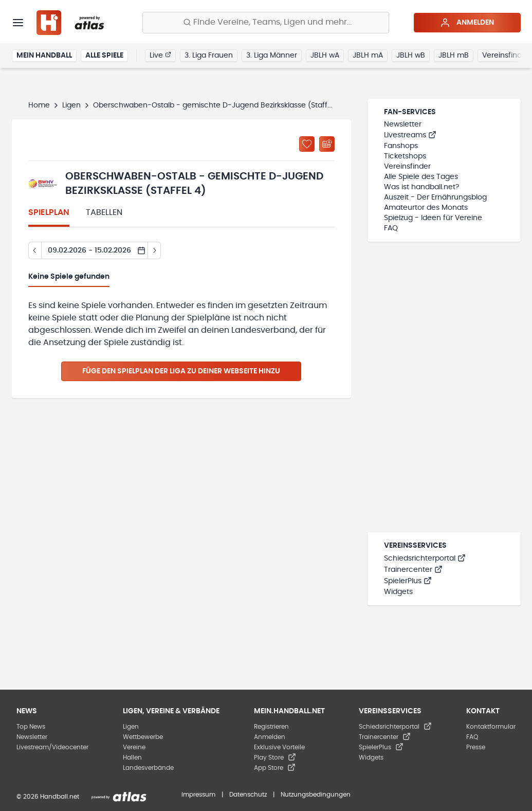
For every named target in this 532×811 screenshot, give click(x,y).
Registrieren (271, 727)
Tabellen (104, 212)
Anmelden (467, 23)
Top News (31, 727)
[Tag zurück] (35, 250)
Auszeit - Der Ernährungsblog (435, 197)
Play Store (275, 758)
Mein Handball (44, 56)
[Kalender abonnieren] (327, 144)
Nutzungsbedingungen (316, 795)
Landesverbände (148, 768)
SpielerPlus (408, 581)
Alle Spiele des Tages (421, 177)
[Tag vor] (154, 250)
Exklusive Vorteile (279, 747)
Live (160, 55)
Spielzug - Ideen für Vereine (433, 218)
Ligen (71, 105)
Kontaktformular (491, 727)
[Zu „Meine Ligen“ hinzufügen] (307, 144)
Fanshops (401, 146)
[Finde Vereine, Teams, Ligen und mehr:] (266, 23)
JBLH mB (454, 56)
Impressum (198, 795)
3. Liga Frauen (209, 56)
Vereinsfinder (407, 167)
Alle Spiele (104, 56)
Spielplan (49, 212)
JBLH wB (411, 56)
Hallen (132, 758)
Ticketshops (405, 156)
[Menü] (18, 23)
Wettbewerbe (143, 737)
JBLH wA (325, 56)
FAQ (391, 228)
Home (39, 105)
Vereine (134, 747)
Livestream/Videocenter (52, 747)
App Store (275, 768)
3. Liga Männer (272, 56)
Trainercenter (413, 570)
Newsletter (403, 124)
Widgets (398, 592)
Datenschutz (248, 795)
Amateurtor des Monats (426, 208)
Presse (476, 747)
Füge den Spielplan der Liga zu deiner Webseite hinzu (181, 371)
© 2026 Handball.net (48, 797)
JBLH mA (368, 56)
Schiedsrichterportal (425, 558)
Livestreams (410, 135)
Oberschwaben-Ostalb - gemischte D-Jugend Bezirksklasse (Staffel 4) (218, 105)
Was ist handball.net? (421, 187)
